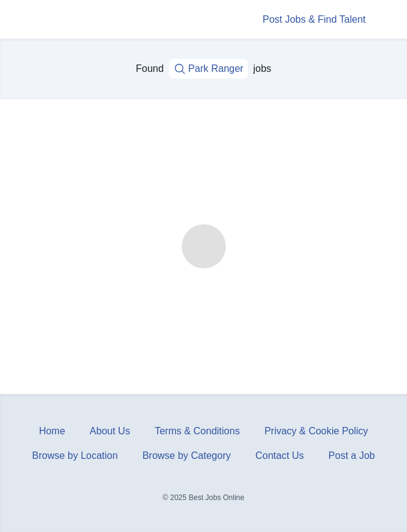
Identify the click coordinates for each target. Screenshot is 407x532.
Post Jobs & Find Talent (314, 19)
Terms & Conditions (197, 431)
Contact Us (280, 456)
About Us (110, 431)
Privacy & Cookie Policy (316, 431)
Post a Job (352, 456)
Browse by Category (187, 456)
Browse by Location (75, 456)
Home (52, 431)
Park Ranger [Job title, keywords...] (209, 69)
